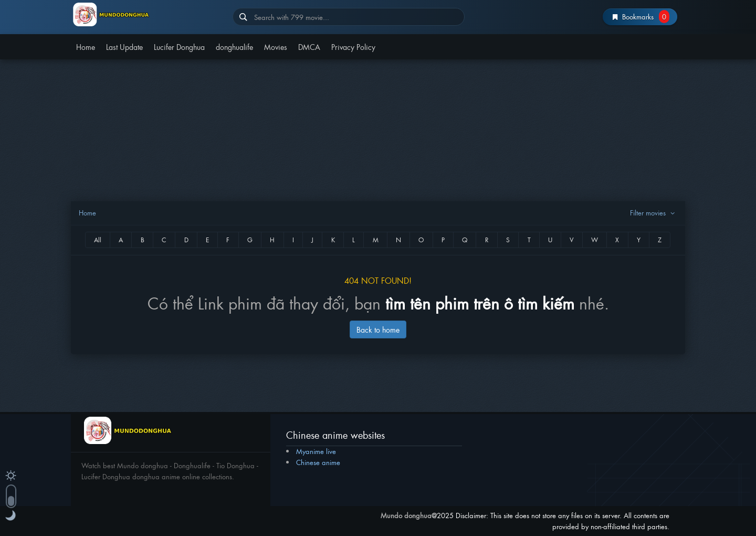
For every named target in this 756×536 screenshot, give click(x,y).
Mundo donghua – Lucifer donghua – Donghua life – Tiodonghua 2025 (148, 14)
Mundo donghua (406, 515)
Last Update (124, 47)
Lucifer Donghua (179, 47)
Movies (276, 47)
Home (86, 47)
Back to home (378, 329)
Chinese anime (318, 462)
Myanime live (316, 451)
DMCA (309, 47)
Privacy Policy (353, 47)
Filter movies (654, 213)
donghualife (234, 47)
